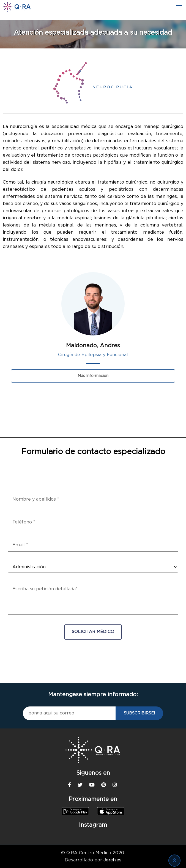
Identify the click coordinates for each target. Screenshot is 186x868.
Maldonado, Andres (93, 346)
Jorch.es (112, 860)
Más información (93, 376)
